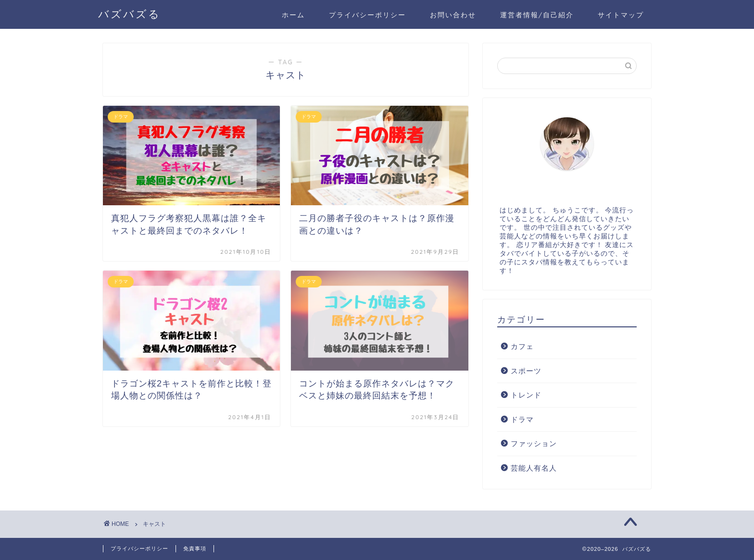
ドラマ (522, 419)
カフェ (522, 346)
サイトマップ (621, 15)
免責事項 (195, 548)
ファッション (534, 443)
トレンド (526, 395)
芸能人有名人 (534, 468)
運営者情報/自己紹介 (537, 15)
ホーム (293, 15)
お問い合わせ (453, 15)
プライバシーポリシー (367, 15)
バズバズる (129, 14)
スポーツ (526, 371)
